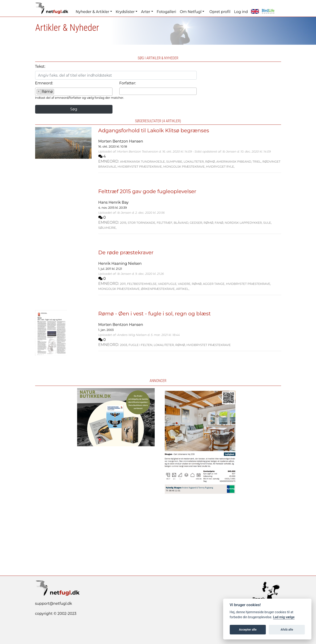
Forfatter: (128, 83)
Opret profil (220, 12)
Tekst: (40, 66)
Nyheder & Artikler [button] (93, 12)
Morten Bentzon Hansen (121, 141)
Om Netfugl (191, 12)
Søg (74, 109)
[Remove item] (39, 92)
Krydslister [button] (125, 12)
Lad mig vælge (284, 617)
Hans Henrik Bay (114, 202)
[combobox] (74, 92)
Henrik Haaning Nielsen (120, 264)
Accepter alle (248, 630)
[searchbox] (57, 92)
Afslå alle (287, 630)
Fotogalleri (166, 12)
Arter (146, 12)
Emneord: (44, 83)
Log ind (241, 12)
